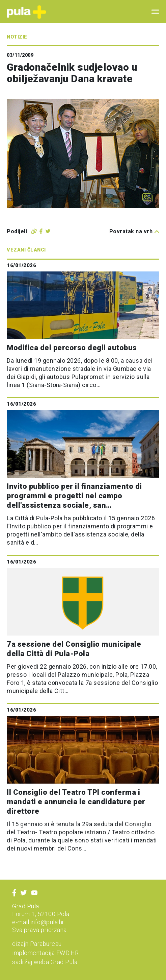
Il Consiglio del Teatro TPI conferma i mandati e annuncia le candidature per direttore (76, 802)
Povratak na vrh (134, 231)
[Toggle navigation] (153, 12)
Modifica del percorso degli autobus (72, 348)
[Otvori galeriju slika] (147, 198)
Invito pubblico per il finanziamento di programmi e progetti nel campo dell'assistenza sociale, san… (74, 496)
